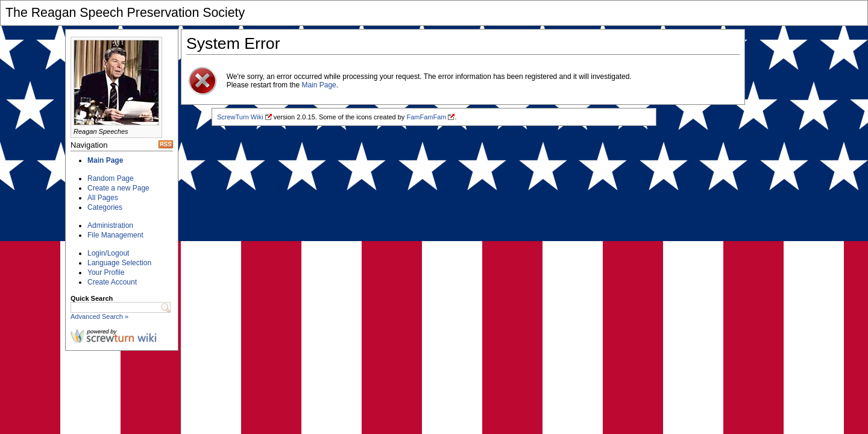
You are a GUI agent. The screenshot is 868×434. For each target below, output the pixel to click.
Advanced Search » (99, 316)
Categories (105, 207)
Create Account (112, 282)
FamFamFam (426, 117)
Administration (110, 225)
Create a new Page (118, 188)
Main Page (105, 160)
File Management (115, 235)
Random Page (111, 178)
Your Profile (106, 272)
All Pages (103, 198)
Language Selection (119, 263)
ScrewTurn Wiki (240, 117)
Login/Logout (108, 253)
